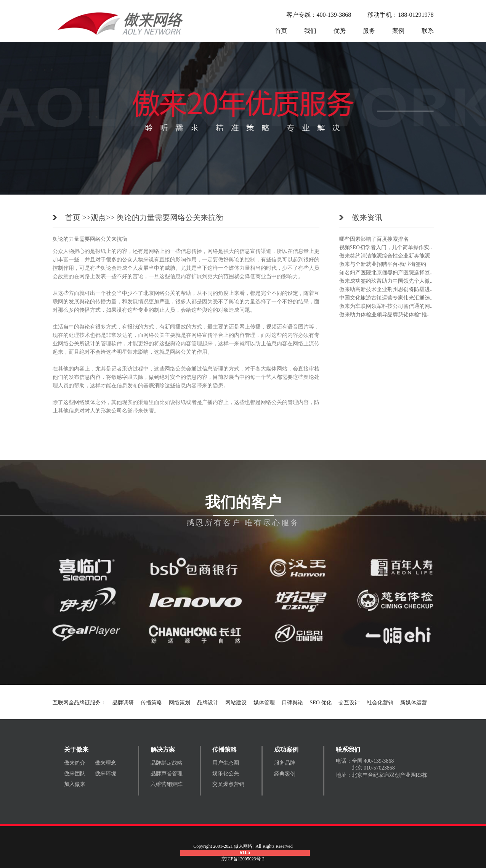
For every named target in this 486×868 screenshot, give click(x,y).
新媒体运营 (414, 703)
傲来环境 (106, 774)
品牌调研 (123, 703)
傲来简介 (75, 763)
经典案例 (285, 774)
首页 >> (78, 217)
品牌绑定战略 (167, 763)
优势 (340, 31)
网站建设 (236, 703)
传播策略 (151, 703)
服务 (369, 31)
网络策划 (180, 703)
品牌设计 (208, 703)
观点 (98, 217)
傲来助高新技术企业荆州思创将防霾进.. (386, 289)
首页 (281, 31)
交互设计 (349, 703)
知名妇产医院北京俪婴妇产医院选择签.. (386, 273)
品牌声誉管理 (167, 774)
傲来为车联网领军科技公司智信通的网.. (386, 306)
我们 (310, 31)
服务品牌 (285, 763)
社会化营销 (380, 703)
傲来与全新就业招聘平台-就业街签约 (383, 264)
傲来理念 (106, 763)
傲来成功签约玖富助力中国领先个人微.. (386, 281)
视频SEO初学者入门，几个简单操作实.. (386, 247)
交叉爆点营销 (228, 784)
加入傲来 (75, 784)
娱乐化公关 (226, 774)
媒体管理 (264, 703)
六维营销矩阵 (167, 784)
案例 (398, 31)
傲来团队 (75, 774)
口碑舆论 (292, 703)
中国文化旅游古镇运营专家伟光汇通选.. (386, 298)
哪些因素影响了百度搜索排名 (374, 239)
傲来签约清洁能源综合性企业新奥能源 (385, 256)
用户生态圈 (226, 763)
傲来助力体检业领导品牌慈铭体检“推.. (384, 315)
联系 (428, 31)
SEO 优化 (321, 703)
